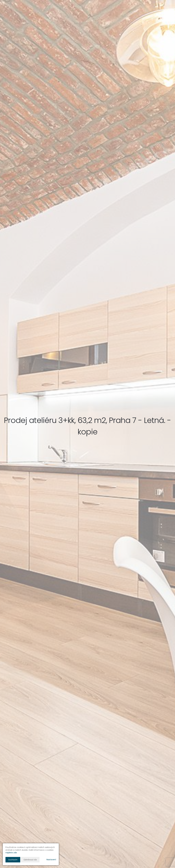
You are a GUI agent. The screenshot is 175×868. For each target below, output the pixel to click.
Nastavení (51, 860)
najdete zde (11, 853)
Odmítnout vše (30, 860)
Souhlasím (13, 860)
